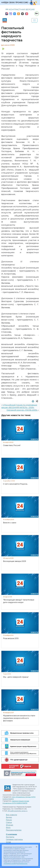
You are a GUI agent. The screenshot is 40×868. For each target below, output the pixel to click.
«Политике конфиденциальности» (15, 863)
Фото (8, 828)
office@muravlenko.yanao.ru (17, 811)
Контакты (10, 837)
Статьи (9, 822)
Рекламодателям (14, 830)
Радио (9, 820)
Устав (8, 842)
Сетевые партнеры (14, 839)
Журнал (10, 825)
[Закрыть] (36, 847)
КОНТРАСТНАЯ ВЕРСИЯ (20, 9)
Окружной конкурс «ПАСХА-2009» (22, 410)
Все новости (12, 815)
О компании (11, 834)
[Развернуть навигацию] (34, 20)
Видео (9, 817)
